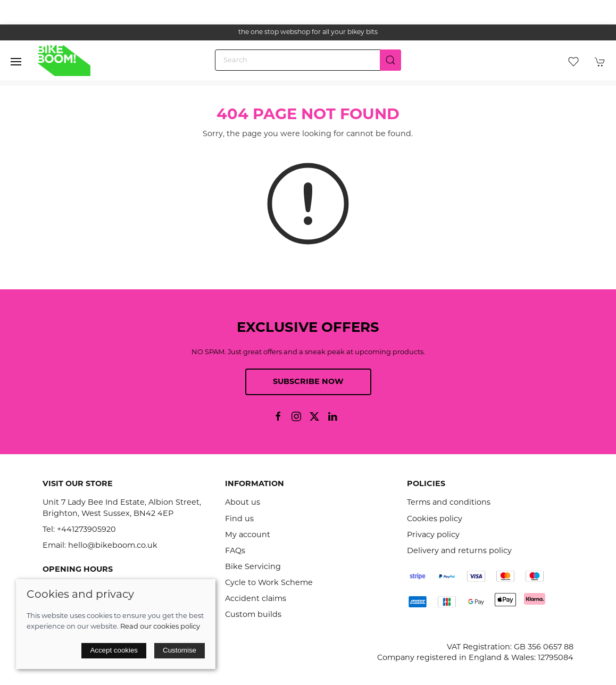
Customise (180, 650)
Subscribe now (308, 382)
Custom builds (253, 615)
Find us (239, 519)
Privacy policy (433, 535)
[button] (16, 62)
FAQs (235, 551)
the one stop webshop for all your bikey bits (308, 32)
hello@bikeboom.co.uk (113, 546)
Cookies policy (435, 519)
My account (248, 535)
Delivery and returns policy (459, 551)
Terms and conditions (449, 503)
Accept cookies (114, 650)
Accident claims (256, 599)
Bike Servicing (253, 567)
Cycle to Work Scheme (269, 583)
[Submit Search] (390, 60)
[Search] (308, 60)
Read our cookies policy (160, 627)
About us (243, 503)
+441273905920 (86, 530)
